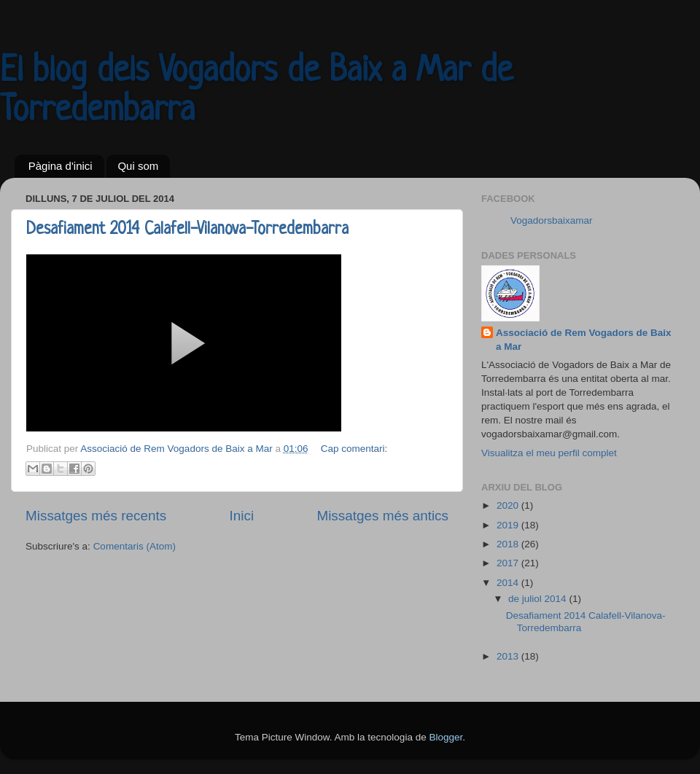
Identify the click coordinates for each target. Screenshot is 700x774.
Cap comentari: (354, 449)
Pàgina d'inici (61, 166)
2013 (509, 656)
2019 (509, 525)
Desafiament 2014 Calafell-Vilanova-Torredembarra (187, 230)
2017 (509, 563)
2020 (509, 505)
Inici (242, 516)
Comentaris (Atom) (135, 546)
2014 (509, 583)
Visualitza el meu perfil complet (549, 453)
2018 (509, 544)
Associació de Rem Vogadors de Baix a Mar (584, 340)
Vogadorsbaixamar (552, 220)
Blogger (446, 737)
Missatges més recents (96, 516)
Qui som (138, 166)
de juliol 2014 (538, 599)
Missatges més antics (382, 516)
